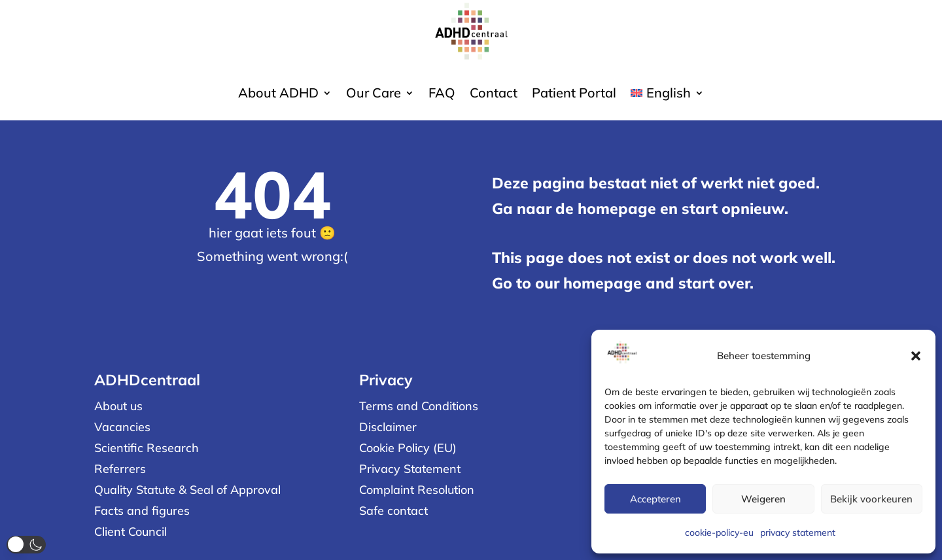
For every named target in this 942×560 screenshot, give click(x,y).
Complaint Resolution (417, 490)
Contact (494, 95)
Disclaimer (388, 427)
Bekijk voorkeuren (871, 499)
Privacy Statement (410, 469)
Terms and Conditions (419, 406)
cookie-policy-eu (719, 533)
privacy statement (798, 533)
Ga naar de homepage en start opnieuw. (640, 208)
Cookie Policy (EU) (408, 448)
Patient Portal (574, 95)
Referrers (120, 469)
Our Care (374, 95)
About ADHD (278, 95)
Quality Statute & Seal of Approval (187, 490)
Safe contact (393, 511)
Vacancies (122, 427)
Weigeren (763, 499)
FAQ (442, 95)
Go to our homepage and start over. (623, 283)
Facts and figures (142, 511)
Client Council (131, 532)
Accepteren (655, 499)
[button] (916, 356)
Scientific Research (147, 448)
